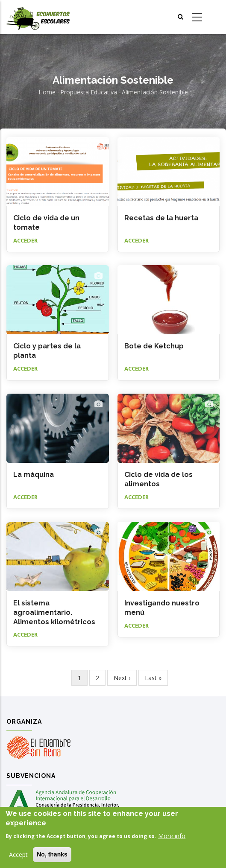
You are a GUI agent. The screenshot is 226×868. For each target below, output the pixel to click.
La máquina (34, 475)
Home (47, 92)
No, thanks (52, 854)
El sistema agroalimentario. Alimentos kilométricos (54, 612)
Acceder (25, 240)
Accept (18, 855)
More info (172, 836)
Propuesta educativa (89, 92)
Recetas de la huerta (161, 218)
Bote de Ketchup (154, 346)
